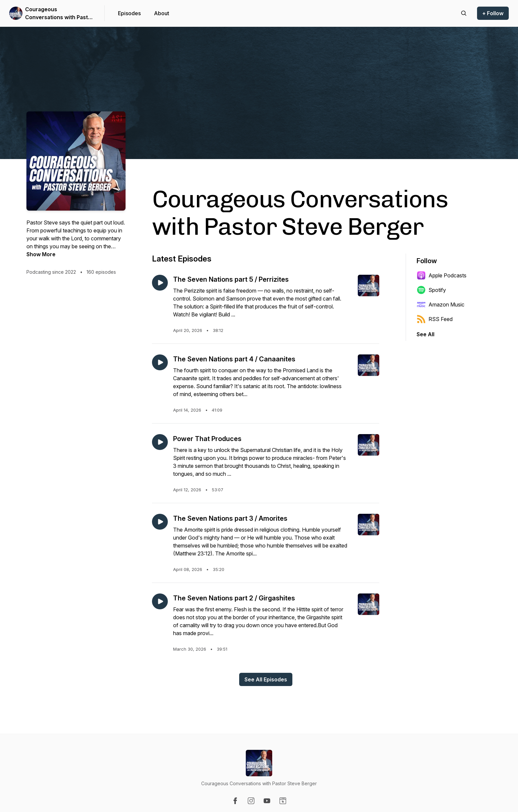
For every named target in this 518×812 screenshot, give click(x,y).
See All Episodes (266, 679)
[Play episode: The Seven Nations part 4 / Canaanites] (160, 362)
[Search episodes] (464, 13)
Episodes (129, 13)
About (162, 13)
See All (425, 334)
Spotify (431, 290)
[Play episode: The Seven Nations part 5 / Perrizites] (160, 283)
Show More (41, 254)
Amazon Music (441, 304)
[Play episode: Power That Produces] (160, 442)
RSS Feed (435, 319)
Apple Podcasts (442, 275)
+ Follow (493, 13)
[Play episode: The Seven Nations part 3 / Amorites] (160, 522)
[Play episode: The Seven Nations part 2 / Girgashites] (160, 601)
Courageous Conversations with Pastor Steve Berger (59, 14)
